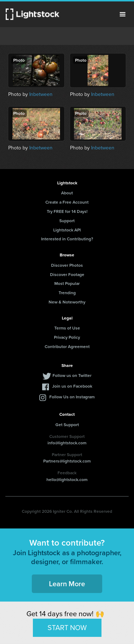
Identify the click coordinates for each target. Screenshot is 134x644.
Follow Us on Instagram (72, 397)
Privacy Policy (67, 337)
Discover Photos (67, 265)
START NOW (67, 628)
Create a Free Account (67, 202)
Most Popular (67, 283)
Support (67, 221)
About (67, 193)
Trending (67, 293)
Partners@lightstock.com (67, 461)
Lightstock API (67, 230)
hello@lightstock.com (67, 479)
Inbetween (41, 94)
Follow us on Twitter (72, 375)
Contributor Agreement (67, 346)
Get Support (67, 425)
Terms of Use (67, 328)
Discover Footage (67, 274)
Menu (123, 14)
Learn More (67, 584)
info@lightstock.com (67, 443)
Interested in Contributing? (67, 239)
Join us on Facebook (72, 386)
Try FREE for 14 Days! (67, 211)
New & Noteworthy (67, 302)
